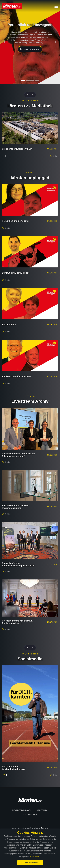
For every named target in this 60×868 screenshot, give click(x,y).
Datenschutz (30, 815)
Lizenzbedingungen (21, 810)
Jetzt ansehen (30, 49)
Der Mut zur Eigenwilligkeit (16, 273)
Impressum (42, 810)
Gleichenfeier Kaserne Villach (17, 149)
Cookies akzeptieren (30, 863)
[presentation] (29, 95)
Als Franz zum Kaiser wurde (16, 376)
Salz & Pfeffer (9, 325)
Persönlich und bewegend (15, 221)
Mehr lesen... (35, 857)
